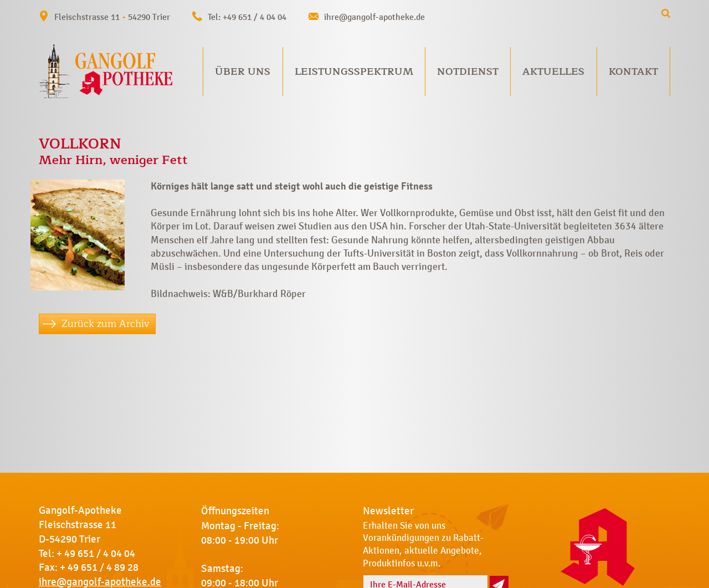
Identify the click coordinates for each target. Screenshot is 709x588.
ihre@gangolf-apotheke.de (374, 17)
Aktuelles (553, 71)
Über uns (243, 71)
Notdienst (468, 71)
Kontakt (633, 71)
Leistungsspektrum (354, 71)
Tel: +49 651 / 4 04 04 (247, 17)
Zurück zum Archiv (106, 324)
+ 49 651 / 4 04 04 (96, 554)
